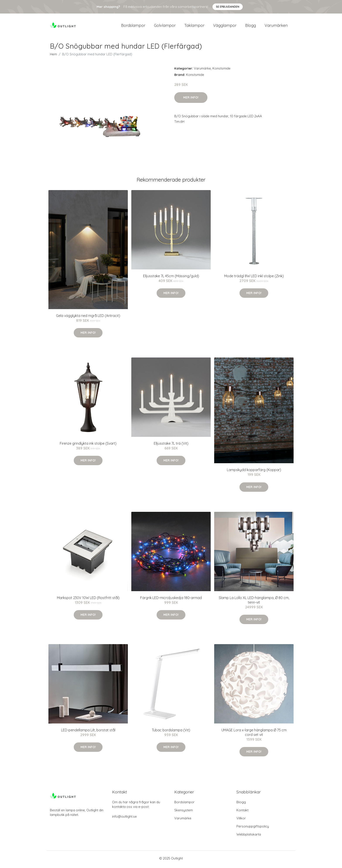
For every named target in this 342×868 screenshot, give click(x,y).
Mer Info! (191, 100)
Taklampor (194, 26)
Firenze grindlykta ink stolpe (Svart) (88, 446)
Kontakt (242, 812)
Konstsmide (221, 71)
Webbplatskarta (249, 837)
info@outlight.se (124, 819)
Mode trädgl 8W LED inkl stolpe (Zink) (254, 278)
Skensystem (184, 812)
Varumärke (202, 71)
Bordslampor (133, 26)
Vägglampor (225, 26)
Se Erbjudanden (228, 7)
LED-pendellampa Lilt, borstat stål (88, 732)
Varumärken (276, 26)
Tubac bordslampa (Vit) (171, 732)
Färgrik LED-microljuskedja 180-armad (171, 600)
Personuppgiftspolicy (253, 828)
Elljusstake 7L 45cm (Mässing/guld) (171, 278)
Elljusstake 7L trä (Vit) (171, 446)
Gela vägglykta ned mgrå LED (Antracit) (88, 318)
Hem (53, 56)
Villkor (241, 820)
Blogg (251, 26)
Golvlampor (165, 26)
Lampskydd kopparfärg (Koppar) (254, 472)
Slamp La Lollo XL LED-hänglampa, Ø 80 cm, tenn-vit (254, 602)
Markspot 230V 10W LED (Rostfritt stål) (88, 600)
